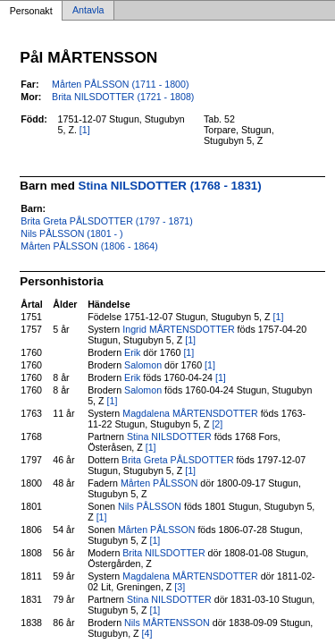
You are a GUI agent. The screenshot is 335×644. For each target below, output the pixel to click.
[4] (147, 633)
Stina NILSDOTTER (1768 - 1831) (170, 186)
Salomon (143, 365)
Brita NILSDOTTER (163, 553)
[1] (85, 130)
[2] (217, 424)
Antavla (88, 11)
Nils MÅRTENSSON (167, 623)
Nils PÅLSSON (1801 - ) (71, 233)
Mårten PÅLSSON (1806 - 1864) (89, 246)
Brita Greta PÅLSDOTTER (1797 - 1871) (106, 221)
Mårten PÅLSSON (159, 483)
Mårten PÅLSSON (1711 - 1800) (120, 84)
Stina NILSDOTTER (169, 436)
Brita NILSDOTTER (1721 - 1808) (123, 97)
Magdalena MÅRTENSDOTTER (190, 413)
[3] (180, 587)
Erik (132, 352)
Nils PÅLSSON (150, 506)
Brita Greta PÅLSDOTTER (178, 460)
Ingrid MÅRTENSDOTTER (178, 329)
